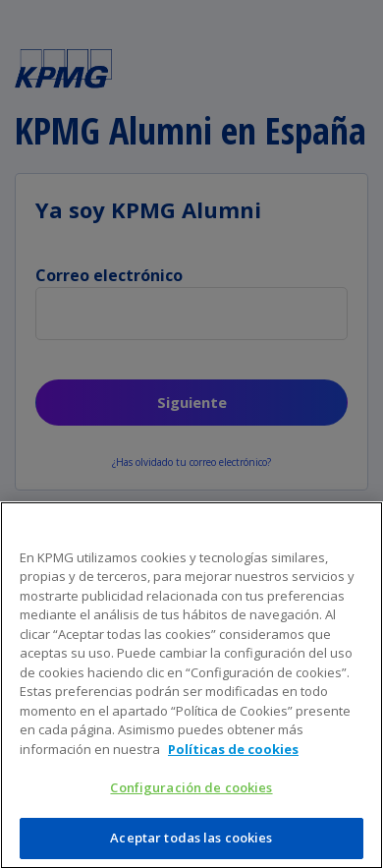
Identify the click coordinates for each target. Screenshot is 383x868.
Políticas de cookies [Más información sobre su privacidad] (233, 754)
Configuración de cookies (191, 792)
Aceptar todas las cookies (191, 842)
